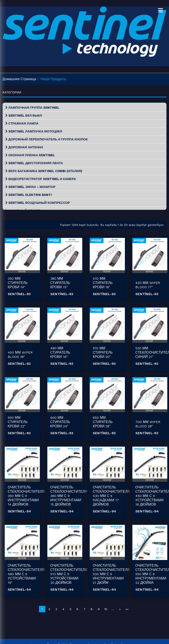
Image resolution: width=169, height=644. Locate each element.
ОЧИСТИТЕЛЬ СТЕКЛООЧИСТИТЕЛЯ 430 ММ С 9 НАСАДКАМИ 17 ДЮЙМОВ (111, 496)
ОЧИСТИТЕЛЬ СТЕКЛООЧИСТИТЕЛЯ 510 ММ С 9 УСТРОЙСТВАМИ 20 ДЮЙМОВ (69, 574)
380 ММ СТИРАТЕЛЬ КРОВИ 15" (60, 283)
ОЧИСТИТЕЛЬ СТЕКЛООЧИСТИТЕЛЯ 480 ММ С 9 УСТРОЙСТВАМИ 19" (26, 574)
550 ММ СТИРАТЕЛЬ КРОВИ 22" (18, 422)
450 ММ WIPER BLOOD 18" (20, 355)
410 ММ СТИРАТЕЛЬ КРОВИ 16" (103, 283)
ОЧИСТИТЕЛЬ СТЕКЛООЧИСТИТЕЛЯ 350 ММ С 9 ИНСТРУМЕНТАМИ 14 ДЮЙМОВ (26, 496)
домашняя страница (19, 79)
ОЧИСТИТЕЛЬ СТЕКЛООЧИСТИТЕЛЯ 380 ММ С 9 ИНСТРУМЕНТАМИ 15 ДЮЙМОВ (69, 496)
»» (127, 609)
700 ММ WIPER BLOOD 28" (148, 424)
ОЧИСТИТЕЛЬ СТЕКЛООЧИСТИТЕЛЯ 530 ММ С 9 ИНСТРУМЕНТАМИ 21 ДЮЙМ (111, 574)
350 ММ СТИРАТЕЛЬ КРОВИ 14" (18, 283)
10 (106, 609)
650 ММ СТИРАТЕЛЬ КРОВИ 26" (103, 422)
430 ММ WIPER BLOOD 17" (148, 285)
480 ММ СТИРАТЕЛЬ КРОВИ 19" (60, 352)
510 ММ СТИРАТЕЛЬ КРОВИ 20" (103, 352)
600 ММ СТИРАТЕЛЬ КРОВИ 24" (60, 422)
